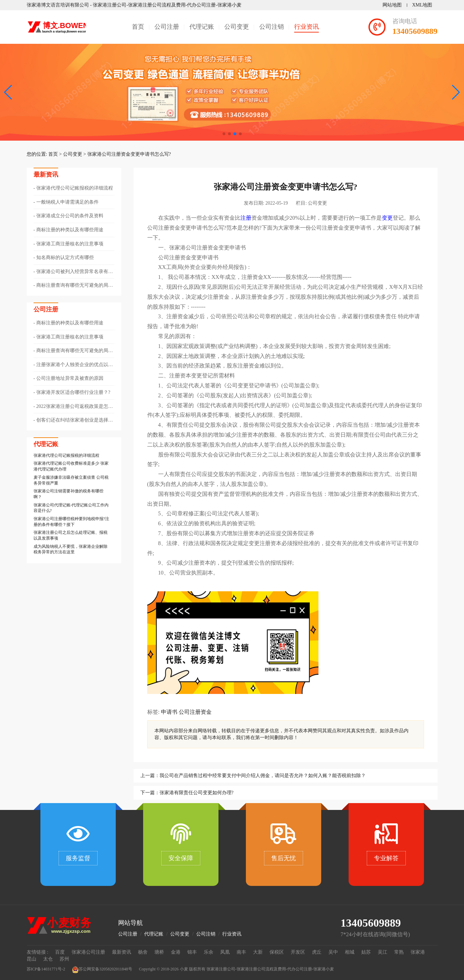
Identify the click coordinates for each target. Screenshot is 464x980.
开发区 (298, 952)
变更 (387, 218)
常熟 (399, 952)
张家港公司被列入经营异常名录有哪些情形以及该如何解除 (73, 272)
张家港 (418, 952)
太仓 (48, 959)
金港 (176, 952)
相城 (350, 952)
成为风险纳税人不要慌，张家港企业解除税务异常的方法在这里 (71, 549)
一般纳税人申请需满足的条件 (67, 202)
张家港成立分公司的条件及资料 (70, 216)
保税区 (277, 952)
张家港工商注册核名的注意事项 (70, 244)
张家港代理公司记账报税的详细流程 (75, 188)
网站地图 (392, 5)
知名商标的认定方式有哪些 (65, 257)
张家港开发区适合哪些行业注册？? (73, 392)
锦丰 (192, 952)
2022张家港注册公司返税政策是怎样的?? (73, 407)
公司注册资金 (195, 712)
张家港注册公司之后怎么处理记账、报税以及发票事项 (71, 535)
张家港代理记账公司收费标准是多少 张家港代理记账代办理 (71, 466)
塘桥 (159, 952)
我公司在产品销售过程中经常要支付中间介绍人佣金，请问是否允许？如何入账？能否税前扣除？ (263, 776)
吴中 (333, 952)
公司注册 (167, 27)
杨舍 (143, 952)
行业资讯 (306, 27)
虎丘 (317, 952)
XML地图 (422, 5)
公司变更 (237, 27)
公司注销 (272, 27)
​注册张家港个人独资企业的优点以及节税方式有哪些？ (73, 365)
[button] (456, 92)
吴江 (383, 952)
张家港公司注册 (88, 952)
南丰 (241, 952)
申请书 (169, 712)
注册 (246, 218)
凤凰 (225, 952)
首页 (138, 27)
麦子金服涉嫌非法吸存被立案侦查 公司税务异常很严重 (71, 480)
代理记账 (202, 27)
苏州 (64, 959)
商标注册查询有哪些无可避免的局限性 (73, 286)
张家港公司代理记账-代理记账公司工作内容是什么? (71, 508)
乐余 (209, 952)
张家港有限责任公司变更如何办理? (197, 793)
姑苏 (366, 952)
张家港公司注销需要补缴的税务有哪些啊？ (68, 494)
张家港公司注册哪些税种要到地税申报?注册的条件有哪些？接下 (71, 522)
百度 (60, 952)
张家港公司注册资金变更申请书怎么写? (129, 154)
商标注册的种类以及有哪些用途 (70, 230)
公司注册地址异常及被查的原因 (70, 378)
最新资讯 (122, 952)
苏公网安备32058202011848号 (102, 970)
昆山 (32, 959)
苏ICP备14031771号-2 (46, 969)
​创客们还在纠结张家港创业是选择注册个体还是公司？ (73, 421)
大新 (258, 952)
